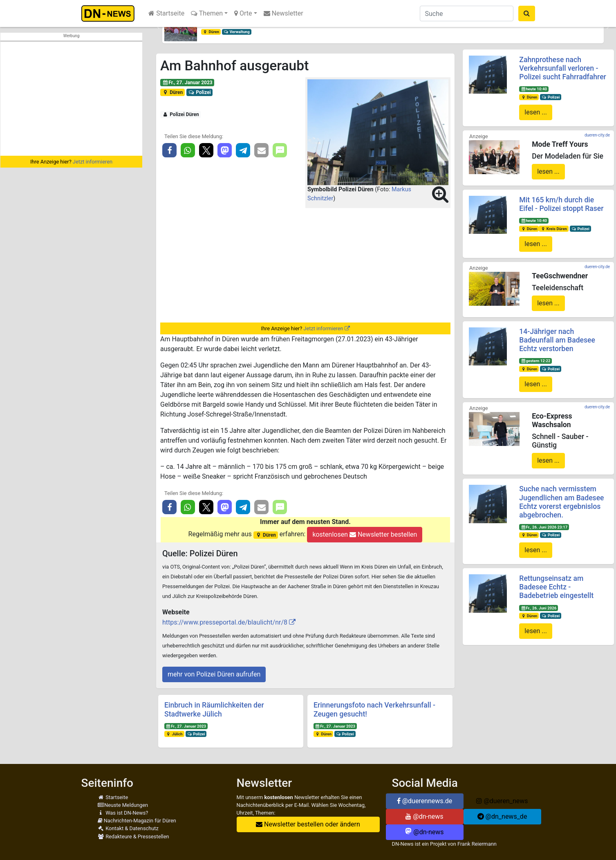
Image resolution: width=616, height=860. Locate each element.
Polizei (200, 92)
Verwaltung (237, 32)
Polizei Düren (181, 114)
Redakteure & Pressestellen (133, 836)
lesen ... (536, 112)
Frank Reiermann (477, 844)
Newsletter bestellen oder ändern (308, 824)
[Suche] (467, 13)
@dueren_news (502, 801)
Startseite (166, 13)
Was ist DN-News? (123, 813)
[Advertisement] (71, 99)
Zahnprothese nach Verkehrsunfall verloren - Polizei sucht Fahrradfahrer (562, 68)
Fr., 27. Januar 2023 (187, 83)
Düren (211, 32)
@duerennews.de (425, 801)
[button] (158, 27)
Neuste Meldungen (123, 805)
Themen (207, 13)
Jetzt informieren (93, 162)
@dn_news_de (502, 816)
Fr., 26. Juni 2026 (539, 608)
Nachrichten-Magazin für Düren (137, 821)
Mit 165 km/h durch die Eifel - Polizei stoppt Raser (561, 204)
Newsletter (283, 13)
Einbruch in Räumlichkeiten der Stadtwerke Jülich (214, 709)
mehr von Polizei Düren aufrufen (214, 674)
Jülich (174, 734)
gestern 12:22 (535, 361)
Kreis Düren (554, 229)
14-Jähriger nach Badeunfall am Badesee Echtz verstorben (557, 340)
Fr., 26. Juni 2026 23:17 (544, 527)
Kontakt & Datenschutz (128, 828)
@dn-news (424, 816)
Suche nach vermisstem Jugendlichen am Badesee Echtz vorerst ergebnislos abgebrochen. (561, 502)
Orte (243, 13)
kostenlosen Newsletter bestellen (365, 534)
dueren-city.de (597, 135)
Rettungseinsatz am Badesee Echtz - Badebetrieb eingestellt (556, 587)
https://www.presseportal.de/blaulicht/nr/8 (225, 622)
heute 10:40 (534, 89)
